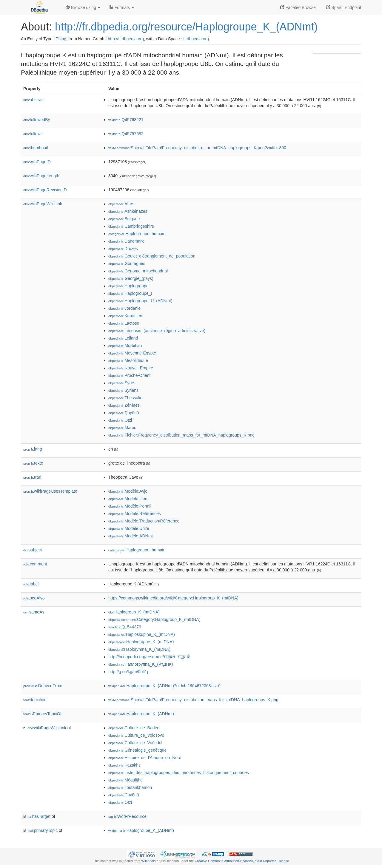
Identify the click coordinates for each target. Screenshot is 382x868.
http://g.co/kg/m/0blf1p (129, 672)
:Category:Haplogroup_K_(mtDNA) (154, 619)
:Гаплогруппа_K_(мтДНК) (141, 664)
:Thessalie (125, 398)
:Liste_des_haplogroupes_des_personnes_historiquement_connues (179, 773)
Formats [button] (122, 7)
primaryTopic (43, 830)
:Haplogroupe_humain (137, 234)
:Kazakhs (124, 765)
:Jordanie (124, 308)
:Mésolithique (128, 360)
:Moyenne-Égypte (132, 353)
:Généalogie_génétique (137, 750)
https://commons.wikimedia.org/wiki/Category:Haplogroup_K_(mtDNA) (173, 598)
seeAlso (34, 598)
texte (33, 463)
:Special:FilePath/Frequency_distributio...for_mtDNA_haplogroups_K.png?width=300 (197, 148)
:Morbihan (125, 346)
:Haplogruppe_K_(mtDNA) (141, 642)
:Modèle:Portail (130, 506)
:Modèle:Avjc (128, 491)
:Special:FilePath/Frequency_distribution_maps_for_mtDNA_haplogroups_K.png (193, 700)
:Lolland (123, 338)
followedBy (37, 120)
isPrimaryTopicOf (42, 714)
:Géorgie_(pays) (131, 278)
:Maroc (122, 428)
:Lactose (124, 323)
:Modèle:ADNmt (131, 536)
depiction (35, 700)
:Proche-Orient (129, 375)
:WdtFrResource (127, 816)
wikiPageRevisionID (45, 190)
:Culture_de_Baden (134, 728)
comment (35, 564)
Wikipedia (148, 861)
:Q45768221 (126, 120)
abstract (34, 100)
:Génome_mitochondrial (138, 271)
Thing (61, 39)
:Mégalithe (125, 780)
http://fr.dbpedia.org (126, 39)
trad (32, 477)
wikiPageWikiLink (43, 204)
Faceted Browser (299, 7)
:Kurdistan (125, 316)
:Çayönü (124, 413)
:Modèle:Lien (128, 499)
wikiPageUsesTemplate (50, 491)
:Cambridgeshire (131, 226)
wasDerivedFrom (43, 686)
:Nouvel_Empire (131, 368)
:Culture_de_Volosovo (136, 735)
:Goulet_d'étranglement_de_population (152, 256)
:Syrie (121, 383)
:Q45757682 (126, 134)
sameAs (34, 612)
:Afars (121, 204)
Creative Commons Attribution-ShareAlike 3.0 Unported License (242, 861)
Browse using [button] (83, 7)
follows (33, 134)
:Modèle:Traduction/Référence (144, 521)
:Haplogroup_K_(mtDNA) (134, 612)
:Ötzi (120, 420)
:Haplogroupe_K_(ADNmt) (141, 714)
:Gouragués (127, 263)
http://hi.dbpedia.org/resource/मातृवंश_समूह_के (149, 657)
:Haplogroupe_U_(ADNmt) (140, 301)
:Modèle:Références (135, 514)
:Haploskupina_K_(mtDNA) (142, 634)
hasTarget (39, 816)
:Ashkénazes (128, 211)
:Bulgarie (124, 219)
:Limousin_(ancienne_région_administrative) (157, 331)
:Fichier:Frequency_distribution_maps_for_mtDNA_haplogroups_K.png (181, 435)
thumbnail (36, 148)
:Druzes (123, 249)
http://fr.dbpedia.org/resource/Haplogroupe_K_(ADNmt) (186, 27)
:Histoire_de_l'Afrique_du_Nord (145, 758)
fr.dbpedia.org (196, 39)
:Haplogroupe (128, 286)
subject (33, 550)
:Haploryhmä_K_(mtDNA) (139, 649)
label (31, 584)
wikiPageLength (41, 176)
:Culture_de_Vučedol (135, 743)
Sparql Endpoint (344, 7)
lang (33, 449)
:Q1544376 (125, 627)
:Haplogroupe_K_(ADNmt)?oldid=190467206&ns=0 (164, 686)
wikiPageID (37, 162)
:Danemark (126, 241)
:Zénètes (124, 405)
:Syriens (123, 390)
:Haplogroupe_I (130, 293)
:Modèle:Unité (129, 528)
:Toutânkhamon (130, 787)
